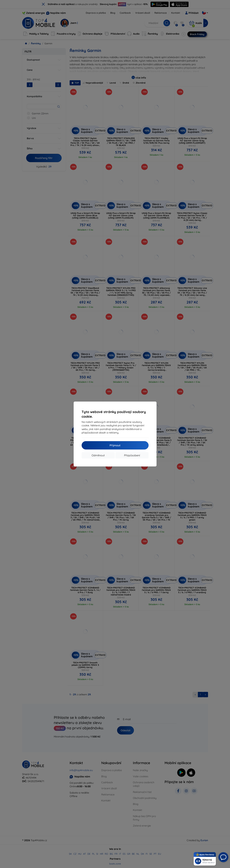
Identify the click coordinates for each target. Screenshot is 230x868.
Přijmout (115, 445)
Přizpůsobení (132, 455)
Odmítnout (98, 455)
